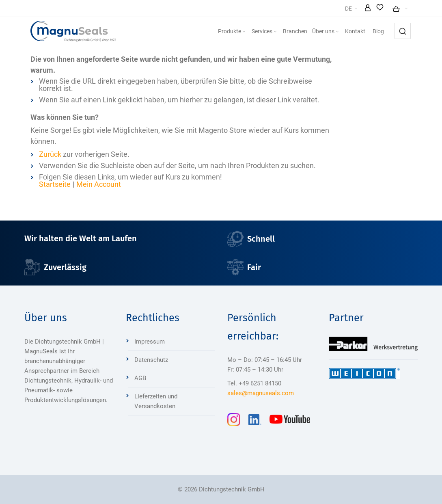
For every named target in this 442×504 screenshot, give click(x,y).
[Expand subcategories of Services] (275, 32)
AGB (140, 378)
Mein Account (99, 184)
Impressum (150, 342)
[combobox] (403, 31)
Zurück (50, 154)
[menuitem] (232, 31)
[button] (368, 9)
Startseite (55, 184)
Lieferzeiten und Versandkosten (156, 401)
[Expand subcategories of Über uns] (337, 32)
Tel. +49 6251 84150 (254, 383)
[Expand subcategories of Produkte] (244, 32)
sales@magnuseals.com (261, 393)
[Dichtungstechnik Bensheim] (73, 31)
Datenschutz (151, 360)
